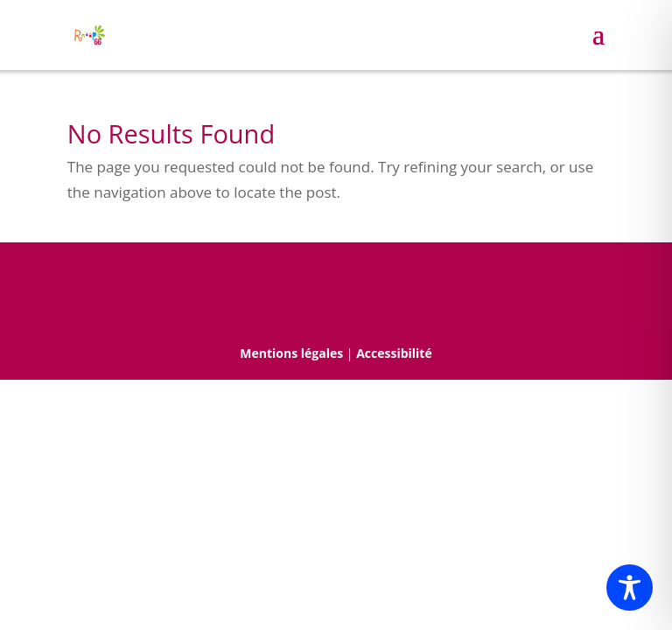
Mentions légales (291, 353)
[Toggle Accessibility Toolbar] (630, 588)
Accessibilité (394, 353)
